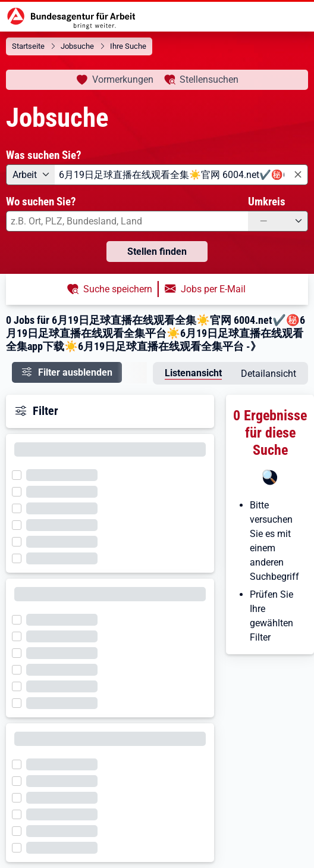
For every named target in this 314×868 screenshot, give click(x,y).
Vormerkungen (123, 79)
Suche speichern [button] (118, 289)
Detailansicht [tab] (269, 374)
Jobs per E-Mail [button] (213, 289)
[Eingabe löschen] (297, 175)
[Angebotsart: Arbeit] (30, 175)
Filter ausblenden (75, 372)
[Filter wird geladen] (20, 474)
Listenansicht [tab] (193, 373)
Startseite (28, 46)
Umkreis (267, 202)
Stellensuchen (209, 79)
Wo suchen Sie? (41, 202)
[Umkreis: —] (278, 221)
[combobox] (181, 175)
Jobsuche (77, 46)
